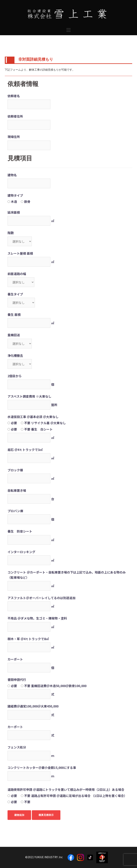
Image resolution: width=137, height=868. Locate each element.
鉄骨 (27, 202)
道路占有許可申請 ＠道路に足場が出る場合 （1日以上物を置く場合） (79, 796)
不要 (27, 423)
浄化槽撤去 (15, 355)
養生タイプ (15, 294)
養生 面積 (14, 314)
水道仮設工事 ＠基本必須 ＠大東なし (33, 417)
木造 (14, 202)
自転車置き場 (17, 490)
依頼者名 (14, 96)
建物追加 (19, 815)
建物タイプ (15, 195)
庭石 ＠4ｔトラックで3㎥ (25, 450)
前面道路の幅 (17, 274)
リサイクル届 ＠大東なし (48, 423)
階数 (11, 233)
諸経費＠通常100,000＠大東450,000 (33, 706)
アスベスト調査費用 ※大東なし (29, 396)
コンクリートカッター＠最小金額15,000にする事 (42, 768)
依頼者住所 (15, 116)
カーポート (15, 659)
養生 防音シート (20, 531)
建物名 (12, 175)
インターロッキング (21, 552)
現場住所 (14, 137)
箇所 (54, 405)
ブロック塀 (15, 470)
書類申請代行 (17, 680)
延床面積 (14, 212)
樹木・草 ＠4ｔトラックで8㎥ (28, 639)
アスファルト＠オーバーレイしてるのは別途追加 (41, 598)
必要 (14, 423)
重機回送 (14, 335)
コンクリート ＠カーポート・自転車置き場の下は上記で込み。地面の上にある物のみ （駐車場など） (67, 575)
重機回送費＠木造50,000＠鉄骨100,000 (59, 686)
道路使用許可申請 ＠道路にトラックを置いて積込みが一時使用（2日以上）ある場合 (66, 789)
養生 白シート (42, 429)
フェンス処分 (17, 747)
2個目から (15, 376)
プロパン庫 (15, 511)
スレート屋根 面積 (20, 253)
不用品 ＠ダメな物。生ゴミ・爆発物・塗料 (37, 618)
